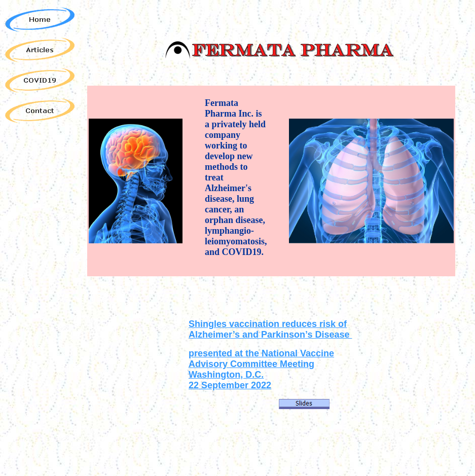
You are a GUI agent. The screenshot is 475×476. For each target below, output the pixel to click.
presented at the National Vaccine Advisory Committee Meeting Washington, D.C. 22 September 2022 (261, 369)
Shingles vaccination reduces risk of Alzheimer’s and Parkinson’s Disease (270, 329)
